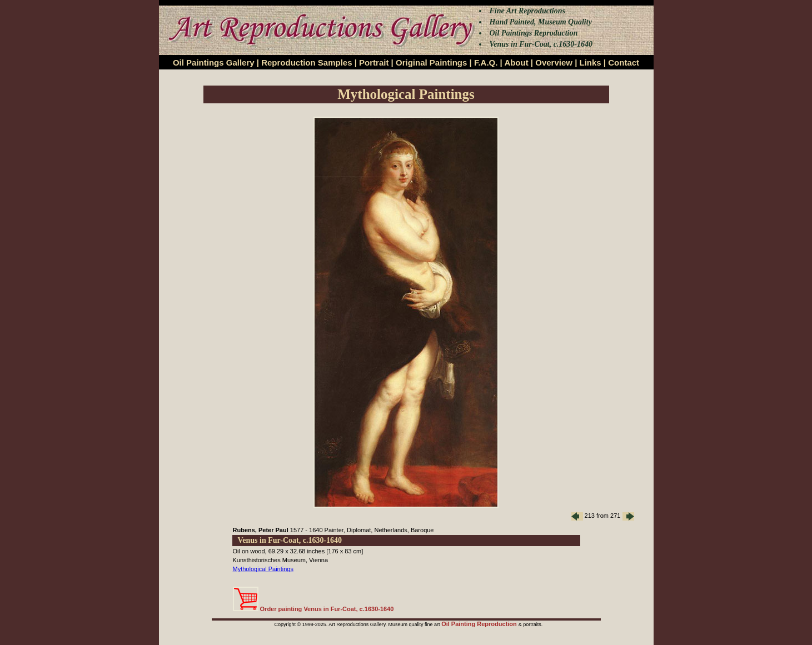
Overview (554, 62)
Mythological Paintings (263, 569)
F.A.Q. (486, 62)
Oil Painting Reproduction (480, 624)
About (516, 62)
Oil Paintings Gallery (214, 62)
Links (591, 62)
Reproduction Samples (307, 62)
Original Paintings (431, 62)
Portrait (374, 62)
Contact (624, 62)
